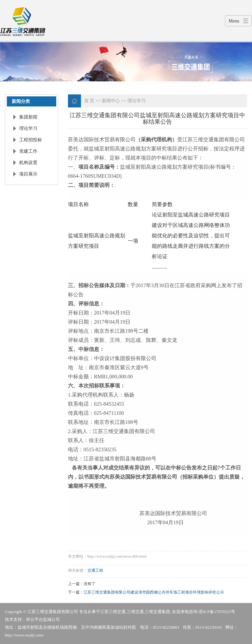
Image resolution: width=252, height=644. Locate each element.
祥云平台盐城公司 (43, 619)
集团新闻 (28, 117)
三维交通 (135, 612)
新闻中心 (111, 101)
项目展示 (28, 174)
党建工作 (28, 151)
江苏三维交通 (113, 612)
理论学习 (28, 128)
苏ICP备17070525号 (217, 612)
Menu (234, 21)
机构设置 (28, 163)
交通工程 (95, 570)
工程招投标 (31, 140)
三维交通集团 (157, 612)
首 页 (89, 101)
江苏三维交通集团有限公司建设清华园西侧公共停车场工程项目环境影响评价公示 (154, 592)
